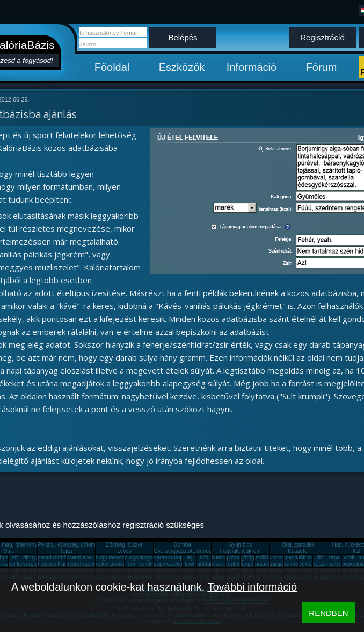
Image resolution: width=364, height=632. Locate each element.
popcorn (352, 564)
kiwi (190, 564)
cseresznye (80, 564)
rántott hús (239, 564)
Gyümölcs (240, 545)
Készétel (298, 551)
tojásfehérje (327, 564)
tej (190, 558)
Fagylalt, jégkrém (240, 551)
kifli (204, 558)
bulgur (103, 558)
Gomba (182, 545)
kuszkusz (223, 558)
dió (320, 558)
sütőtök (61, 558)
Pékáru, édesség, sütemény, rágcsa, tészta (89, 545)
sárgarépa (35, 564)
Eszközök (182, 67)
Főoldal (112, 67)
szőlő (262, 558)
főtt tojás (309, 558)
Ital (356, 551)
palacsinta (267, 564)
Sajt (8, 551)
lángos (248, 564)
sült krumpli (153, 564)
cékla (305, 564)
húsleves (48, 564)
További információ (252, 587)
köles (334, 564)
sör (16, 558)
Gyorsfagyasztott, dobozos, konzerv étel (201, 551)
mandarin (295, 558)
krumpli (177, 558)
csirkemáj (20, 564)
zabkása (178, 564)
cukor (103, 564)
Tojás (66, 551)
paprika (162, 564)
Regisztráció (322, 37)
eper (88, 558)
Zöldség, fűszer (124, 545)
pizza (233, 558)
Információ (252, 67)
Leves (124, 551)
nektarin (207, 564)
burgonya (136, 558)
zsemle (75, 558)
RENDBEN (328, 613)
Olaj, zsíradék (298, 545)
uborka (278, 558)
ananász (222, 564)
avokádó (120, 564)
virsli (349, 558)
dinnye (31, 558)
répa (334, 558)
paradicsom (52, 558)
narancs (163, 558)
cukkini (60, 564)
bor (132, 564)
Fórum (322, 67)
